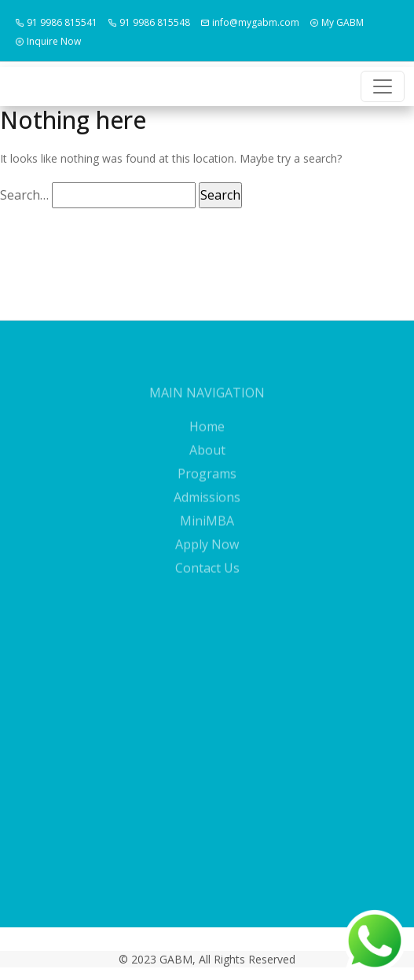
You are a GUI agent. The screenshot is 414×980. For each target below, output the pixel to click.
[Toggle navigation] (383, 86)
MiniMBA (207, 530)
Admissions (207, 507)
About (207, 460)
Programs (207, 483)
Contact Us (207, 578)
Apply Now (207, 554)
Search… (24, 195)
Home (207, 436)
